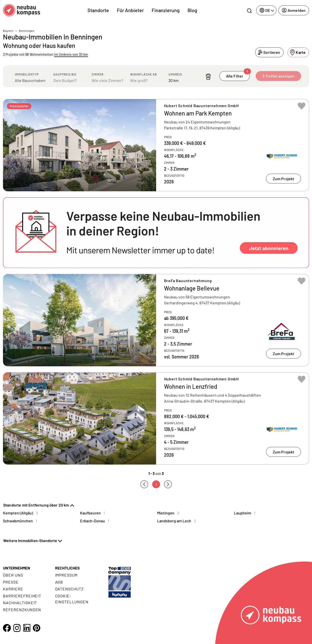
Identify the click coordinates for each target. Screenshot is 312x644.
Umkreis (175, 74)
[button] (156, 233)
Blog (192, 10)
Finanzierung (166, 10)
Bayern (8, 31)
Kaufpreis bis (65, 74)
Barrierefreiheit (22, 596)
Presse (11, 582)
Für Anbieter (130, 10)
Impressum (66, 575)
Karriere (13, 589)
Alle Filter (238, 75)
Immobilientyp (27, 74)
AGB (59, 582)
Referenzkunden (22, 610)
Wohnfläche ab (144, 74)
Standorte (98, 10)
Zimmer (98, 74)
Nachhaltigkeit (20, 603)
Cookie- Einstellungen (72, 599)
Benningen (27, 31)
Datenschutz (70, 589)
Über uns (13, 575)
